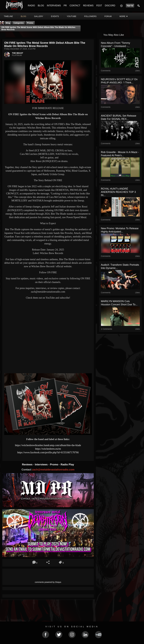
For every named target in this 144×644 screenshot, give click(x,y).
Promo (54, 464)
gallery (39, 16)
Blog (8, 23)
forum (108, 16)
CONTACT (75, 6)
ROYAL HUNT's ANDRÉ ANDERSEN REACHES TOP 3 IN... (118, 192)
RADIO (31, 6)
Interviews (41, 464)
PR (65, 6)
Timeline (8, 16)
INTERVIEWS (54, 6)
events (55, 16)
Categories (19, 23)
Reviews (28, 464)
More (124, 16)
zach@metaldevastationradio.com (53, 470)
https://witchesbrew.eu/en (48, 449)
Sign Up (130, 6)
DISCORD (110, 6)
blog (24, 16)
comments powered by (48, 582)
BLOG (41, 6)
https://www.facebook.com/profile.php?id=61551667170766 (48, 452)
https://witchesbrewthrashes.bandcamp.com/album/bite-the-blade (48, 445)
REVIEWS (88, 6)
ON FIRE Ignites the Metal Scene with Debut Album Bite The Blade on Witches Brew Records (38, 28)
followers (90, 16)
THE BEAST (18, 53)
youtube (72, 16)
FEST (99, 6)
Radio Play (67, 464)
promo (30, 23)
